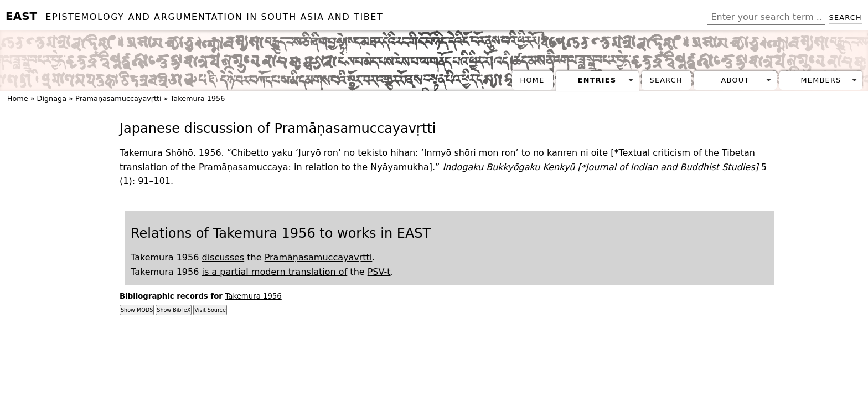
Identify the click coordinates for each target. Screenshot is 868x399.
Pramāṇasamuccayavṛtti (118, 98)
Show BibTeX (174, 310)
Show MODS (137, 310)
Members (821, 80)
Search (846, 17)
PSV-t (379, 272)
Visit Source (210, 310)
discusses (223, 257)
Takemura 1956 (198, 98)
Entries (597, 80)
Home (533, 80)
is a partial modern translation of (274, 272)
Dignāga (52, 98)
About (735, 80)
